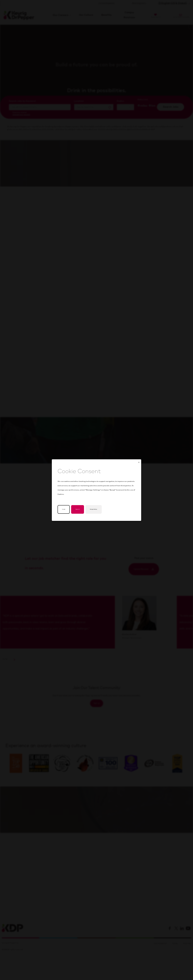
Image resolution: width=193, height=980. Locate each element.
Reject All (82, 509)
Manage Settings (103, 509)
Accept (65, 509)
